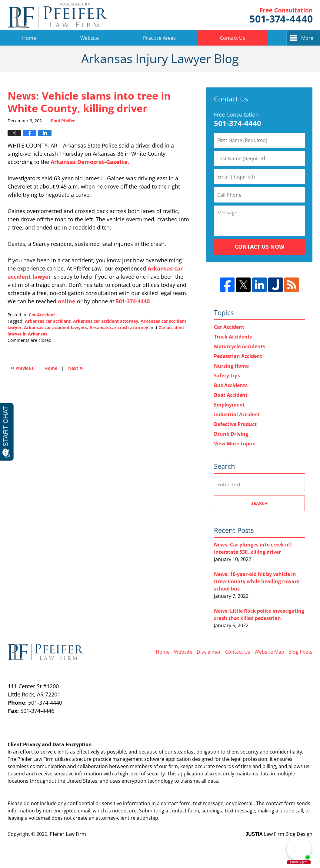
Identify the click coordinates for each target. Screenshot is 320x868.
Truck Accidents (233, 337)
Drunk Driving (231, 434)
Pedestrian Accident (238, 356)
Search (260, 503)
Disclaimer (209, 652)
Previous (22, 368)
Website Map (269, 652)
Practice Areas (159, 38)
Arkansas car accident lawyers (55, 327)
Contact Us (233, 38)
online (67, 301)
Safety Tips (227, 376)
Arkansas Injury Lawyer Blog (57, 15)
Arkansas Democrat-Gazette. (90, 162)
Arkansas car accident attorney (106, 321)
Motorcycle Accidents (240, 346)
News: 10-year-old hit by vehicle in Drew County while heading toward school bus (257, 581)
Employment (229, 405)
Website (90, 38)
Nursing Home (231, 366)
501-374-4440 (133, 301)
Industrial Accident (237, 414)
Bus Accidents (231, 385)
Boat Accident (231, 395)
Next (76, 368)
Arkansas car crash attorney (119, 327)
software (154, 759)
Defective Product (235, 424)
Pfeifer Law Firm (281, 15)
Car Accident (42, 315)
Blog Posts (300, 652)
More (307, 38)
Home (29, 38)
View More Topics (235, 444)
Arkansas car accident (48, 321)
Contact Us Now (260, 247)
